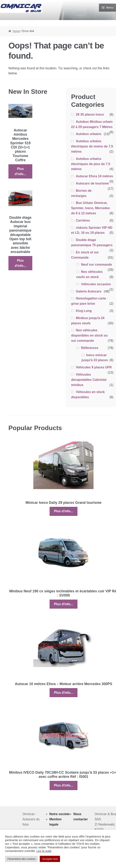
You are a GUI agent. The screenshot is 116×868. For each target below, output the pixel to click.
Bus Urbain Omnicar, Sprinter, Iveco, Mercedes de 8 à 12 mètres (90, 208)
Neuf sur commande (97, 265)
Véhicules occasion (96, 284)
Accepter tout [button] (50, 859)
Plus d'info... (20, 171)
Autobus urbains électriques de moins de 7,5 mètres (92, 146)
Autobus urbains (89, 134)
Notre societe (60, 814)
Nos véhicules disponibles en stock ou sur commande (89, 335)
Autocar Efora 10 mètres (94, 176)
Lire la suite (44, 851)
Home (16, 31)
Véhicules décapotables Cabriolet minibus (89, 380)
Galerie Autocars (89, 291)
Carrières (83, 220)
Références (90, 348)
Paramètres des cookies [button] (21, 859)
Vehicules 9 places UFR (94, 367)
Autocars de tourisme (92, 183)
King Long (84, 311)
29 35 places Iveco (90, 114)
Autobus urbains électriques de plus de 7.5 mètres (91, 164)
